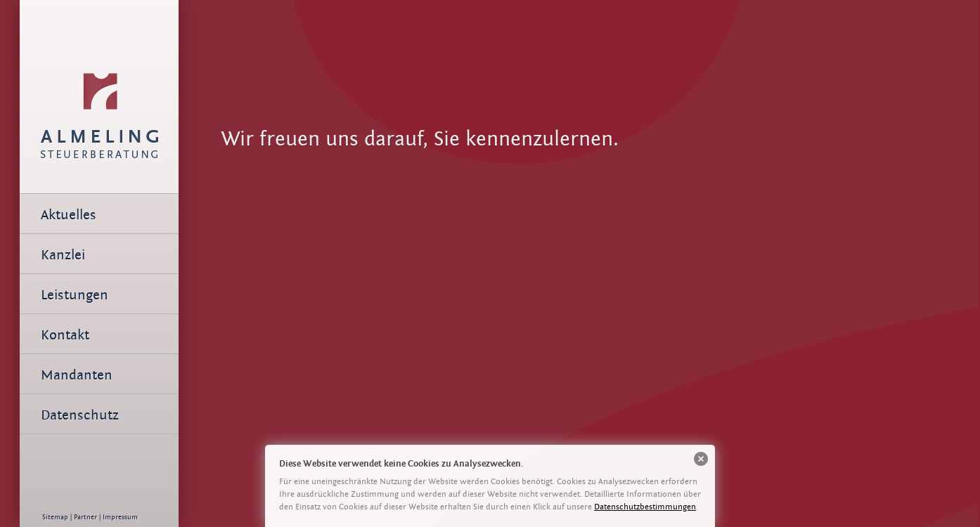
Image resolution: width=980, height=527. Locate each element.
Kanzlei (63, 255)
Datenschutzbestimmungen (645, 507)
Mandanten (77, 375)
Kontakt (65, 335)
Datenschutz (80, 415)
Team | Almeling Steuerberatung (99, 88)
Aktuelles (69, 215)
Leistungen (75, 295)
